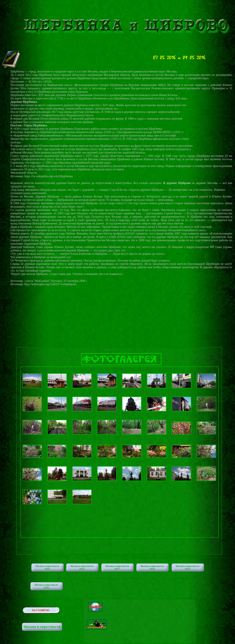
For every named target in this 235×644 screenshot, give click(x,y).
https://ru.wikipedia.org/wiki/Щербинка (48, 176)
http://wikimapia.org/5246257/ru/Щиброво (50, 284)
